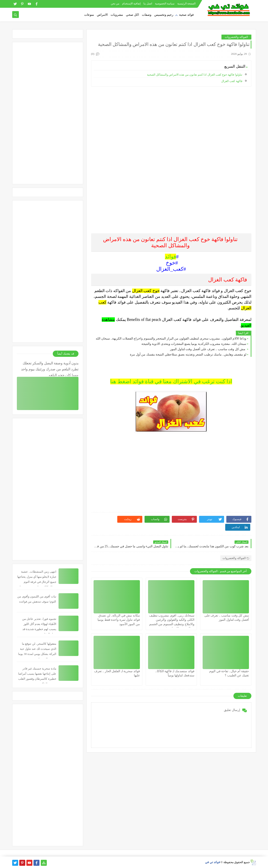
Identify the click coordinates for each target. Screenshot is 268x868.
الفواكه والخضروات (236, 37)
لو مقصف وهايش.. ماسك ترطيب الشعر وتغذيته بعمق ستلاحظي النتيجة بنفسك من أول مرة (188, 354)
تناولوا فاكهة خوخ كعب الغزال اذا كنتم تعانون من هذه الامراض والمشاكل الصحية (195, 75)
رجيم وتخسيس (164, 15)
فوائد (170, 257)
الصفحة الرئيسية (186, 4)
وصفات (147, 15)
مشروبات (117, 15)
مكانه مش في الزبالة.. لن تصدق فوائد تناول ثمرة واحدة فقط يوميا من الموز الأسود (119, 620)
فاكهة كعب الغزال (232, 81)
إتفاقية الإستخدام (131, 4)
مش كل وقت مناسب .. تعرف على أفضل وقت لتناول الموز (208, 349)
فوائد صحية (186, 15)
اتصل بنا (148, 4)
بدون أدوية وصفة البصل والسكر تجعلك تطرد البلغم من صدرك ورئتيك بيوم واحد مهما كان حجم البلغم (50, 369)
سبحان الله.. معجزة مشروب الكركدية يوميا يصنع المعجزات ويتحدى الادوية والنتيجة (194, 344)
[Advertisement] (171, 121)
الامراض (102, 15)
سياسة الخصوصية (165, 4)
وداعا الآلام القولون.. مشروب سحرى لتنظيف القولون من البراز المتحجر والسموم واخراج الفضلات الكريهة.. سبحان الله (171, 339)
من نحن (115, 4)
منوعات (89, 15)
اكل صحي (132, 15)
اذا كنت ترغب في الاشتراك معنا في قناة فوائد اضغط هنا (171, 381)
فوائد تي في (212, 862)
